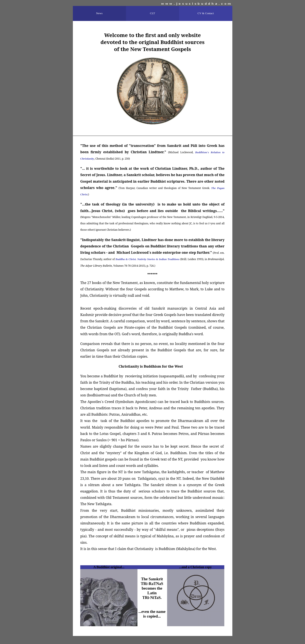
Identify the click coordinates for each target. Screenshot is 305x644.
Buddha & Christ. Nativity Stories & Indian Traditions (147, 259)
